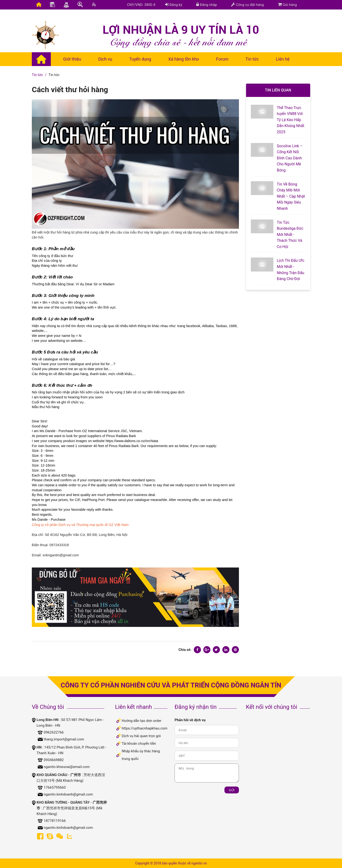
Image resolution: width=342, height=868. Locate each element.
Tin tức (37, 75)
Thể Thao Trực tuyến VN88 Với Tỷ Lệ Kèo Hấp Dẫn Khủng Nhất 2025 (291, 120)
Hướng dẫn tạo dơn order (142, 721)
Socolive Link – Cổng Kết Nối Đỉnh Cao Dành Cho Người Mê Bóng (290, 158)
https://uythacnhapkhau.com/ (145, 728)
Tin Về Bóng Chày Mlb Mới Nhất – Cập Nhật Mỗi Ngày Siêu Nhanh (291, 196)
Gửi (232, 790)
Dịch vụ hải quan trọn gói (141, 736)
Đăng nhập (207, 5)
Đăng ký (174, 5)
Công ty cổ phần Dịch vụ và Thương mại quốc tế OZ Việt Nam (80, 525)
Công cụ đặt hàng (247, 5)
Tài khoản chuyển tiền (139, 744)
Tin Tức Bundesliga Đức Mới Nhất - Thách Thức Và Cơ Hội (290, 235)
